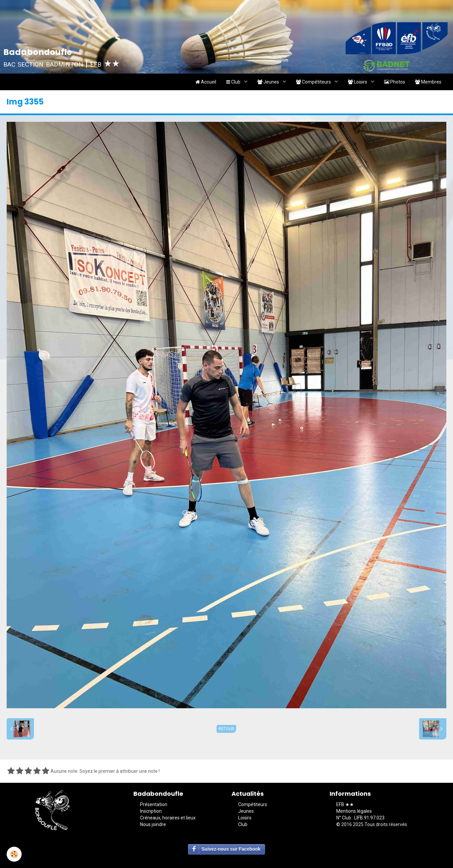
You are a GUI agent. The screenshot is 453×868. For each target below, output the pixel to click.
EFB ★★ (345, 804)
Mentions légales (354, 811)
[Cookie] (14, 854)
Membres (428, 82)
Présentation (154, 804)
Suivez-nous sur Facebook (231, 849)
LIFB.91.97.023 (369, 818)
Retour (226, 729)
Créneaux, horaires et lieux (168, 818)
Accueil (206, 82)
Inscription (151, 811)
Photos (395, 82)
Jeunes (269, 82)
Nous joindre (153, 824)
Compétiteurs (314, 82)
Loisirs (358, 82)
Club (234, 82)
